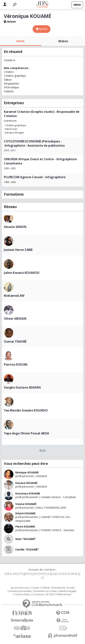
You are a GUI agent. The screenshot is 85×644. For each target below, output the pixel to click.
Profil (20, 41)
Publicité (46, 588)
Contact (35, 588)
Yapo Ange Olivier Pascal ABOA (26, 433)
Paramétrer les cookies (46, 591)
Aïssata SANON (15, 227)
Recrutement (58, 588)
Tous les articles (22, 594)
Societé (71, 588)
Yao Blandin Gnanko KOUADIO (26, 410)
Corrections (38, 594)
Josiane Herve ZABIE (18, 250)
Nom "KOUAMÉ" (26, 539)
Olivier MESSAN (15, 319)
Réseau (63, 41)
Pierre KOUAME (25, 527)
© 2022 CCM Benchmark (59, 594)
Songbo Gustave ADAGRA (22, 387)
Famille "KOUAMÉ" (27, 549)
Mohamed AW (14, 296)
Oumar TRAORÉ (15, 342)
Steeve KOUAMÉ (26, 504)
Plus (42, 450)
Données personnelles (20, 591)
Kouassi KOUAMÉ (26, 483)
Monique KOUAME (27, 472)
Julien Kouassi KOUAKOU (22, 273)
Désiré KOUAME (26, 513)
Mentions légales (68, 591)
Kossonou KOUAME (28, 493)
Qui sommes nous (20, 588)
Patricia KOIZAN (16, 364)
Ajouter (43, 29)
